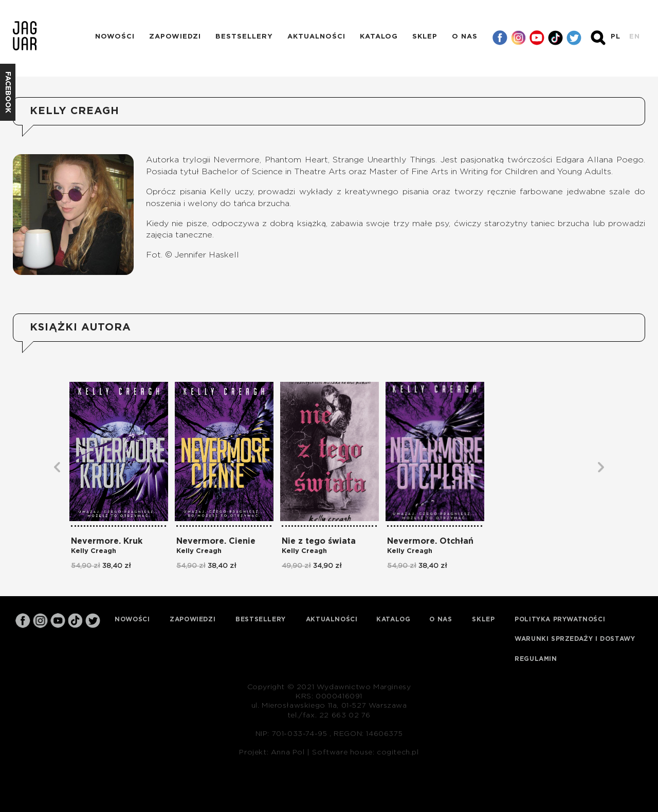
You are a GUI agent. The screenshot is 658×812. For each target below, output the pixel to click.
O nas (465, 37)
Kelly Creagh (94, 551)
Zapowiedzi (175, 37)
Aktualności (316, 37)
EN (635, 37)
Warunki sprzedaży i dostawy (575, 639)
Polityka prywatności (560, 619)
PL (616, 37)
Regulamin (536, 659)
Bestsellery (244, 37)
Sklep (425, 37)
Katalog (379, 37)
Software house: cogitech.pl (365, 752)
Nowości (115, 37)
